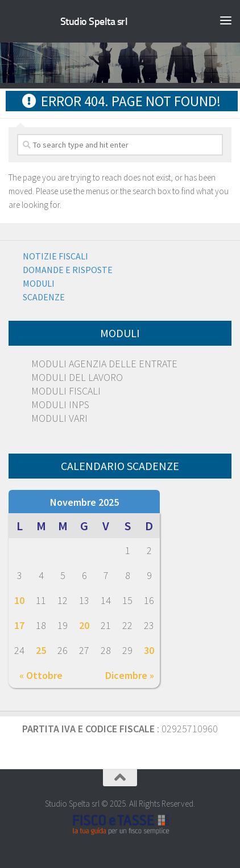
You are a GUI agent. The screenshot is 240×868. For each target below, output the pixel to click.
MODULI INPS (60, 404)
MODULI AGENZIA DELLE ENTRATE (104, 364)
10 (19, 600)
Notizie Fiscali (55, 256)
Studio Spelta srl (94, 22)
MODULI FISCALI (66, 391)
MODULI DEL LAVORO (77, 377)
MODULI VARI (59, 418)
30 (149, 650)
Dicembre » (130, 675)
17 (19, 625)
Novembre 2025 (84, 502)
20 (84, 625)
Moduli (39, 283)
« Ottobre (41, 675)
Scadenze (44, 297)
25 (41, 650)
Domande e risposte (68, 270)
